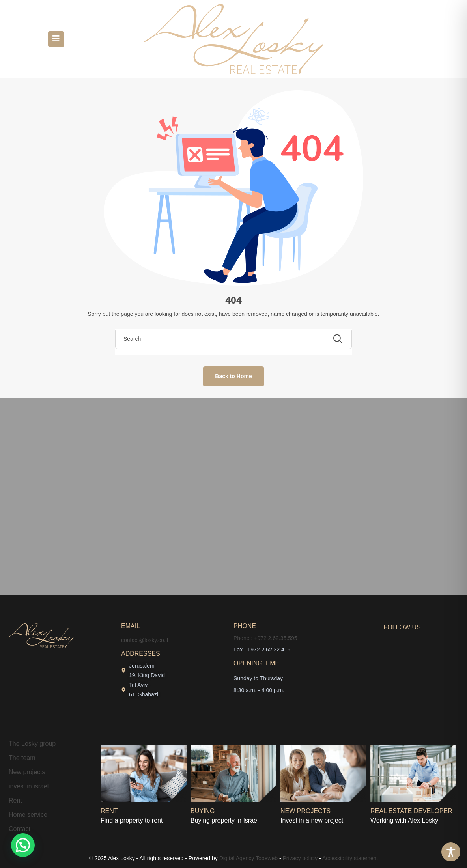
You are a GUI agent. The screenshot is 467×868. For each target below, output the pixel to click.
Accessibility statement (350, 858)
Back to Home (233, 376)
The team (22, 758)
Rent (15, 800)
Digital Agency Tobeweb (248, 858)
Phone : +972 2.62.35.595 (265, 638)
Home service (28, 815)
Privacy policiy (300, 858)
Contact (20, 829)
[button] (23, 845)
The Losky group (32, 744)
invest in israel (29, 786)
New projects (27, 772)
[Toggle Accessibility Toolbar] (451, 852)
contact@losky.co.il (145, 640)
